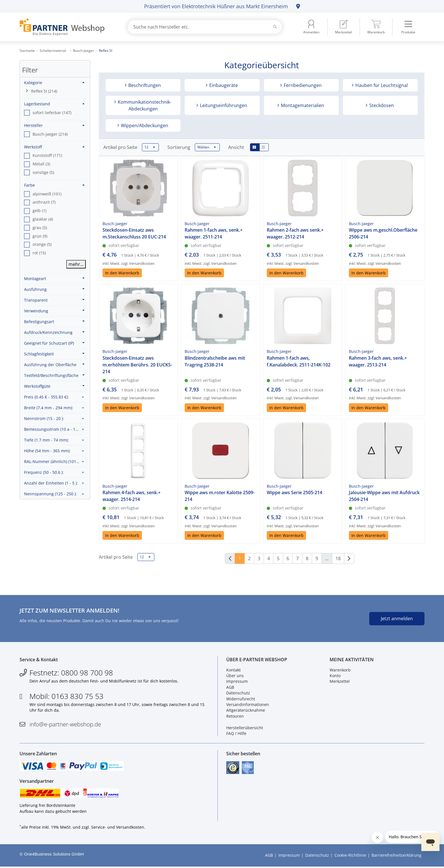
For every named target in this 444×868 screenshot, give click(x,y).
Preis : (46, 397)
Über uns (235, 676)
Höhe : (47, 451)
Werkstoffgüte (54, 386)
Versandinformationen (248, 705)
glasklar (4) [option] (43, 219)
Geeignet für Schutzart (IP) (54, 343)
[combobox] (205, 27)
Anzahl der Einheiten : (51, 483)
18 (338, 558)
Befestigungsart (54, 321)
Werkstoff (54, 147)
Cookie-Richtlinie (350, 857)
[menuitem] (343, 27)
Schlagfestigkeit (54, 354)
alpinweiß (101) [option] (47, 194)
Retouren (235, 716)
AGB (230, 687)
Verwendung (54, 311)
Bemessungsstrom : (54, 429)
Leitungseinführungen (223, 105)
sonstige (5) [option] (43, 172)
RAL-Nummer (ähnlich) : (55, 461)
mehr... (76, 264)
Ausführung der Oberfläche (54, 364)
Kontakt (233, 670)
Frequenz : (44, 472)
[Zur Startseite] (67, 27)
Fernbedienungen (302, 85)
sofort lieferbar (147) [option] (52, 113)
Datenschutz (238, 693)
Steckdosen (381, 105)
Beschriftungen (144, 85)
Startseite (27, 51)
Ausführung (54, 289)
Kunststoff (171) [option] (47, 155)
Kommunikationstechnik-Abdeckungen (144, 105)
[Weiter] (349, 558)
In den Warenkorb (122, 273)
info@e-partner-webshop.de (65, 725)
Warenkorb (340, 670)
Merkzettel (340, 682)
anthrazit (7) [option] (44, 202)
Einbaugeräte (223, 85)
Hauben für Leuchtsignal (381, 85)
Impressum (237, 682)
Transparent (54, 300)
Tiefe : (46, 440)
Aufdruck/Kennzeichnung (54, 332)
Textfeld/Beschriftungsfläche (54, 375)
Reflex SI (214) (44, 91)
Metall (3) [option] (41, 164)
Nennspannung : (50, 494)
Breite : (49, 408)
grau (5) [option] (40, 228)
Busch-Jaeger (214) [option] (50, 134)
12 (150, 147)
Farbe (54, 185)
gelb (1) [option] (40, 211)
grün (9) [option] (40, 236)
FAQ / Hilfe (236, 734)
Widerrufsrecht (241, 699)
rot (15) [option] (39, 253)
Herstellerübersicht (245, 728)
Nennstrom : (44, 418)
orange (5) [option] (42, 244)
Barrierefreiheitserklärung (396, 857)
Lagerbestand (54, 104)
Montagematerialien (302, 105)
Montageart (54, 278)
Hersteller (54, 125)
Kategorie (54, 83)
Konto (335, 676)
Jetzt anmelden (397, 619)
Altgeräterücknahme (246, 711)
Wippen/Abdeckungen (144, 125)
